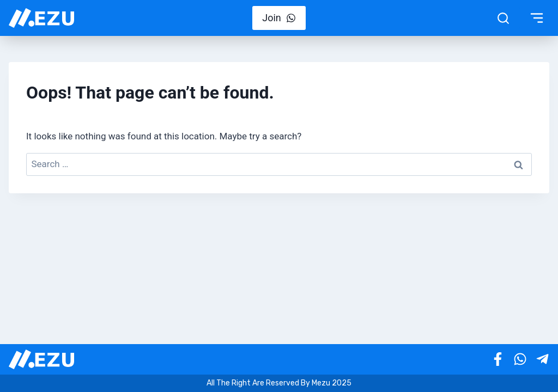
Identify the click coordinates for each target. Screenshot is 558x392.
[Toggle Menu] (537, 18)
